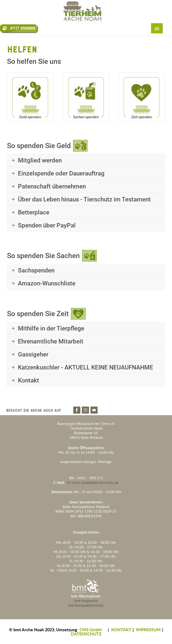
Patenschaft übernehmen (52, 186)
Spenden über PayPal (47, 225)
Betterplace (34, 212)
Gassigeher (33, 354)
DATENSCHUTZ (86, 634)
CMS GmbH (91, 630)
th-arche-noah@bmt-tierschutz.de (93, 482)
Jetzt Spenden (19, 28)
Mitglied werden (40, 160)
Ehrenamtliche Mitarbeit (51, 341)
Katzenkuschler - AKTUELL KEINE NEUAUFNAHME (86, 367)
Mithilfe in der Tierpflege (51, 328)
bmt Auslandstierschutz (86, 605)
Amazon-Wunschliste (47, 283)
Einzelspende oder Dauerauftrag (61, 173)
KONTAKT (121, 630)
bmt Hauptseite (86, 601)
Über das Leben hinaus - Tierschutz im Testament (84, 199)
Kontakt (29, 380)
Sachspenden (36, 270)
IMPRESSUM (148, 630)
